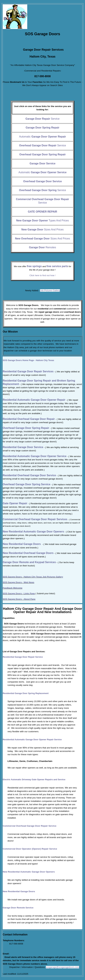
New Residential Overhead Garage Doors (28, 553)
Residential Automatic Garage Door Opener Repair (34, 400)
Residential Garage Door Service (23, 447)
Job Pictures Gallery (50, 290)
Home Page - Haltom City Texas (28, 360)
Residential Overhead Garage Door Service (29, 475)
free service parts (57, 266)
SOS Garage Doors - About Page (19, 599)
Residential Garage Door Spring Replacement (26, 693)
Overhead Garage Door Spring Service (27, 484)
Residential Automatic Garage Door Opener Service (35, 456)
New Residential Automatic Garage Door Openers (29, 872)
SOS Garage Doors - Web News (19, 582)
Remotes (42, 247)
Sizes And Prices (42, 230)
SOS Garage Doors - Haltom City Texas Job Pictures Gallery (33, 577)
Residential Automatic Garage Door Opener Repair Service (32, 740)
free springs (34, 266)
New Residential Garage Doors (22, 544)
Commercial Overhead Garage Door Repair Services (35, 519)
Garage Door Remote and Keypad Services (29, 562)
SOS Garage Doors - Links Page (19, 593)
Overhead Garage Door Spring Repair (26, 428)
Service (42, 119)
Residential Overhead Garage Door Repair (29, 419)
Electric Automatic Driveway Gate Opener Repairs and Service (34, 779)
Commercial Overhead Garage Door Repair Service (30, 826)
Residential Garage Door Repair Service (23, 657)
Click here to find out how (42, 275)
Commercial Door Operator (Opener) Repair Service (30, 849)
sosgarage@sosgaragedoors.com (62, 967)
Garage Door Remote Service (18, 908)
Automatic (42, 137)
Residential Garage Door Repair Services (28, 371)
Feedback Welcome (13, 588)
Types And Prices (42, 220)
